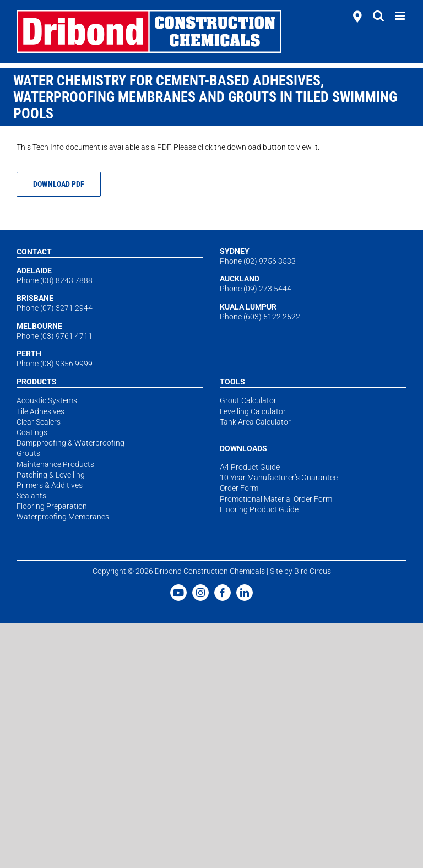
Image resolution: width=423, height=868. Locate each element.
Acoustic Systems (47, 400)
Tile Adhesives (40, 411)
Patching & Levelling (51, 475)
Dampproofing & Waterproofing (70, 443)
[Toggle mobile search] (378, 16)
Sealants (31, 496)
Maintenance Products (55, 464)
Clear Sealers (39, 422)
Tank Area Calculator (255, 422)
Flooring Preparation (52, 506)
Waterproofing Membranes (63, 517)
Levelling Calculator (253, 411)
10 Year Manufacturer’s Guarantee (279, 478)
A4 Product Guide (250, 467)
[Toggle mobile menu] (401, 16)
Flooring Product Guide (259, 509)
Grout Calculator (248, 400)
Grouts (28, 453)
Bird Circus (313, 571)
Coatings (32, 432)
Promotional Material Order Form (276, 499)
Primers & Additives (50, 485)
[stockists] (357, 17)
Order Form (239, 488)
